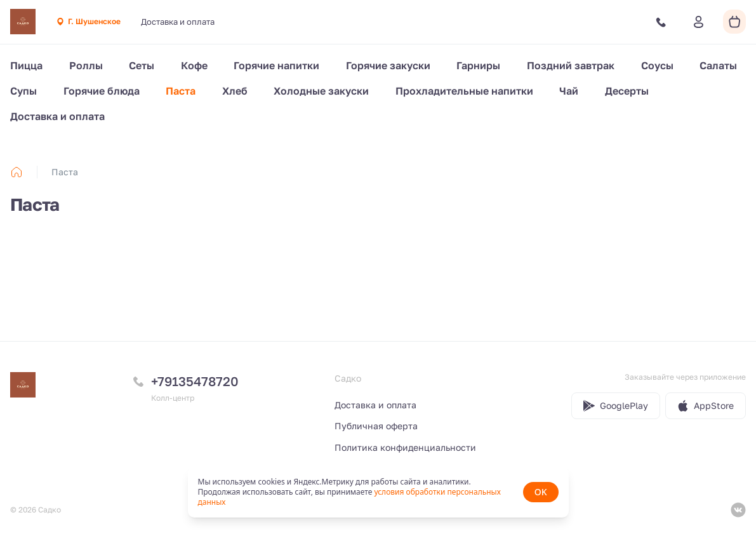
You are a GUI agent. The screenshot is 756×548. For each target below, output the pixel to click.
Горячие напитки (276, 65)
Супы (23, 91)
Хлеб (235, 91)
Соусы (657, 65)
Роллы (86, 65)
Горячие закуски (388, 65)
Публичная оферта (376, 426)
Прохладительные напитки (464, 91)
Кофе (194, 65)
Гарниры (478, 65)
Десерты (627, 91)
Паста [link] (65, 172)
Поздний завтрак (571, 65)
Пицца (26, 65)
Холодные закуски (321, 91)
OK (541, 492)
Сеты (142, 65)
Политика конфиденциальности (405, 447)
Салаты (718, 65)
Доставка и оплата (178, 22)
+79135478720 (195, 381)
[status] (378, 492)
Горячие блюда (102, 91)
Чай (569, 91)
